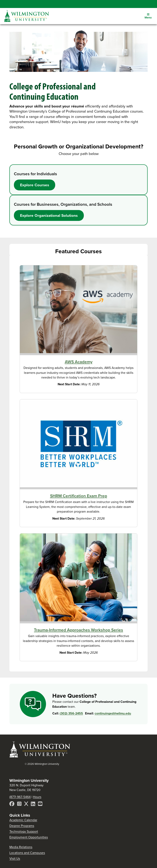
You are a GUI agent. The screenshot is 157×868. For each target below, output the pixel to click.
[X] (27, 804)
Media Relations (21, 847)
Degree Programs (22, 826)
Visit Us (15, 858)
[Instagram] (20, 804)
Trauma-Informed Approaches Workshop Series (78, 630)
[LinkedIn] (33, 804)
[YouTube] (40, 804)
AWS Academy (79, 362)
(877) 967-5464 (20, 797)
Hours (37, 797)
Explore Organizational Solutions (49, 215)
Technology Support (24, 831)
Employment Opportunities (29, 837)
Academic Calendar (23, 820)
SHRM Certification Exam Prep (79, 496)
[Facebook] (12, 804)
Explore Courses (35, 185)
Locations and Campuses (27, 853)
